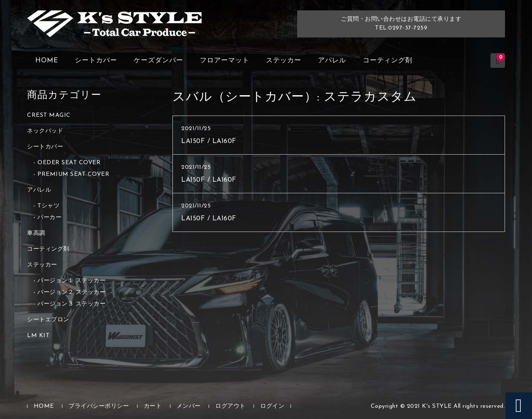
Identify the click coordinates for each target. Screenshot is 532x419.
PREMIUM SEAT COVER (73, 174)
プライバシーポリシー (99, 406)
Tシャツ (48, 206)
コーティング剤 (388, 61)
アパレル (332, 61)
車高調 (36, 233)
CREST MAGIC (49, 115)
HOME (47, 61)
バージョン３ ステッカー (71, 304)
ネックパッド (45, 131)
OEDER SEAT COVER (69, 163)
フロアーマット (225, 61)
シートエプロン (48, 320)
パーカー (49, 218)
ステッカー (284, 61)
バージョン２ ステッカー (71, 292)
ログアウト (230, 406)
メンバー (189, 406)
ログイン (272, 406)
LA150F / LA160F (209, 141)
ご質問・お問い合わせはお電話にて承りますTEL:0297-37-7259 (401, 24)
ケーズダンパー (159, 61)
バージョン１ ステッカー (71, 281)
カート (153, 406)
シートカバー (96, 61)
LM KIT (38, 336)
